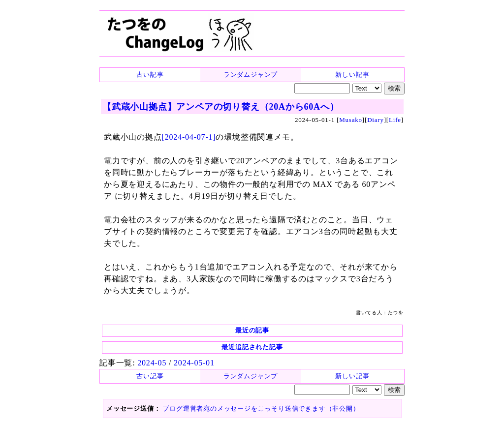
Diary (376, 120)
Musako (351, 120)
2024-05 (152, 363)
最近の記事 (252, 330)
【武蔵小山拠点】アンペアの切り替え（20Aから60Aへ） (220, 107)
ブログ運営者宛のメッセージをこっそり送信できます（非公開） (261, 408)
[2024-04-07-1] (189, 137)
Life (395, 120)
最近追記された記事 (252, 347)
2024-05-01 (194, 363)
